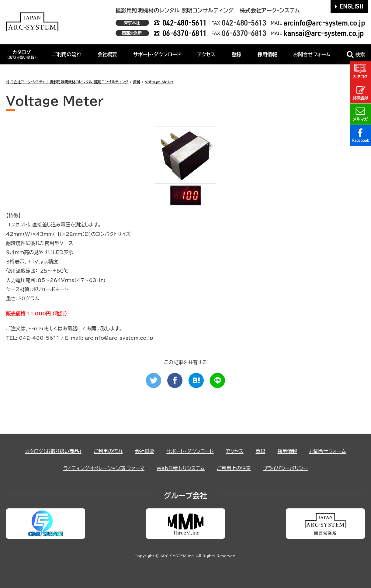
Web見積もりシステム (181, 468)
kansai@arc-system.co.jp (324, 33)
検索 (356, 55)
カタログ (21, 54)
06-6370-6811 (185, 33)
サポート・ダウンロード (157, 54)
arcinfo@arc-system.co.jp (324, 23)
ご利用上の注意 (234, 468)
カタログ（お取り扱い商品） (53, 451)
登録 (236, 54)
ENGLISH (349, 6)
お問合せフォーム (312, 54)
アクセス (206, 54)
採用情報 (267, 54)
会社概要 (107, 54)
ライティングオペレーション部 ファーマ (104, 468)
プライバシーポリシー (285, 468)
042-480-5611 (185, 23)
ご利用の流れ (67, 54)
